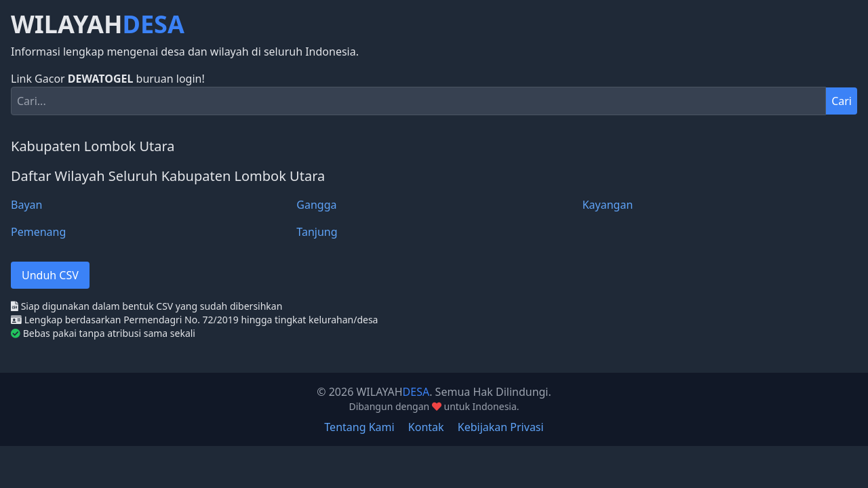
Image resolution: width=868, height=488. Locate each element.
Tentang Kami (359, 427)
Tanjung (317, 232)
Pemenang (38, 232)
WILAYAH (98, 24)
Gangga (316, 205)
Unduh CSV (50, 275)
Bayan (26, 205)
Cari (842, 101)
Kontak (426, 427)
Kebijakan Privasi (501, 427)
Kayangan (608, 205)
